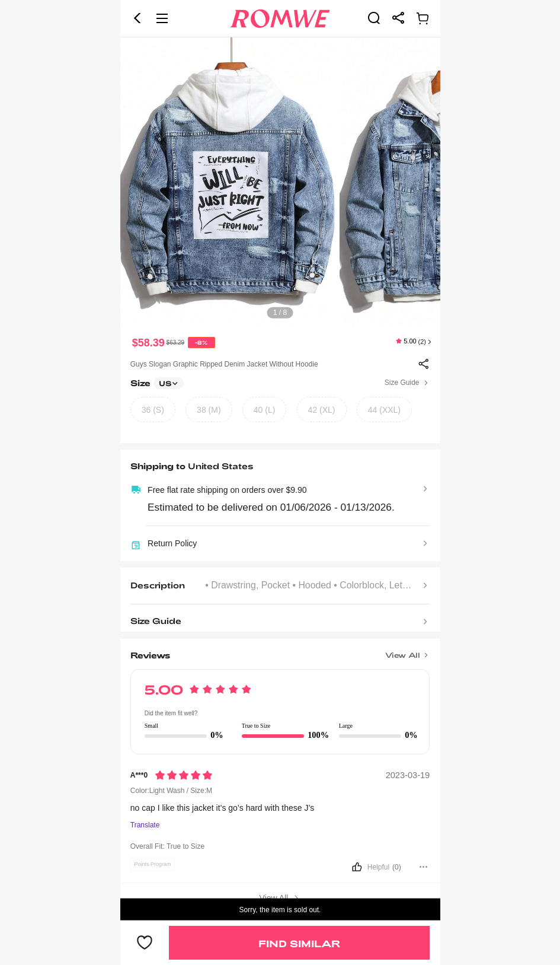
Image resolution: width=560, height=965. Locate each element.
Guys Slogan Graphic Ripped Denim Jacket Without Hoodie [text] (224, 364)
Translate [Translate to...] (145, 825)
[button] (137, 18)
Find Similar (299, 943)
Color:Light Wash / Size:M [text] (171, 791)
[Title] (280, 651)
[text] (280, 183)
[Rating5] (184, 775)
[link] (374, 18)
